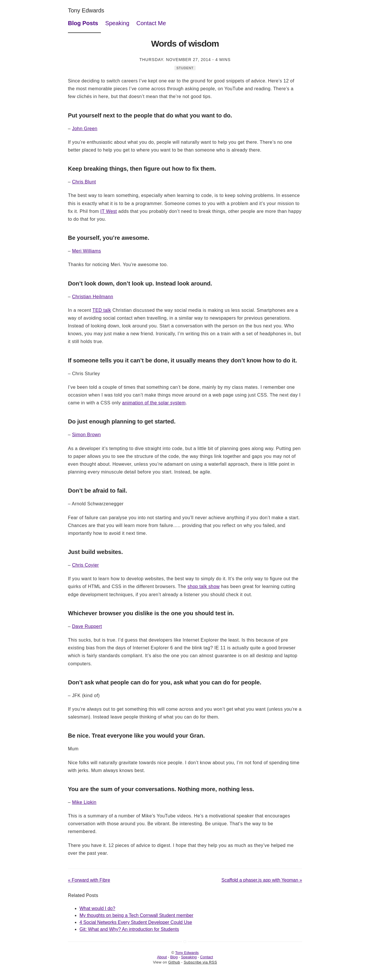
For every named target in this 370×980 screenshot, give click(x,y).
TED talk (102, 310)
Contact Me (151, 23)
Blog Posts (83, 23)
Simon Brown (86, 435)
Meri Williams (86, 251)
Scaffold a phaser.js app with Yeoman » (262, 880)
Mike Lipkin (84, 802)
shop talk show (203, 586)
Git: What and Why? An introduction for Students (129, 929)
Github (174, 962)
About (162, 957)
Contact (207, 957)
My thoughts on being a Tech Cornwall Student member (136, 915)
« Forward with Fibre (89, 880)
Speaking (117, 23)
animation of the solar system (154, 403)
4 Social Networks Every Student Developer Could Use (136, 922)
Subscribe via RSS (200, 962)
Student (185, 68)
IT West (109, 211)
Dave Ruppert (87, 626)
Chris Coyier (85, 565)
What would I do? (97, 908)
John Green (85, 129)
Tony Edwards (86, 10)
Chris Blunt (84, 182)
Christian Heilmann (92, 297)
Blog (174, 957)
